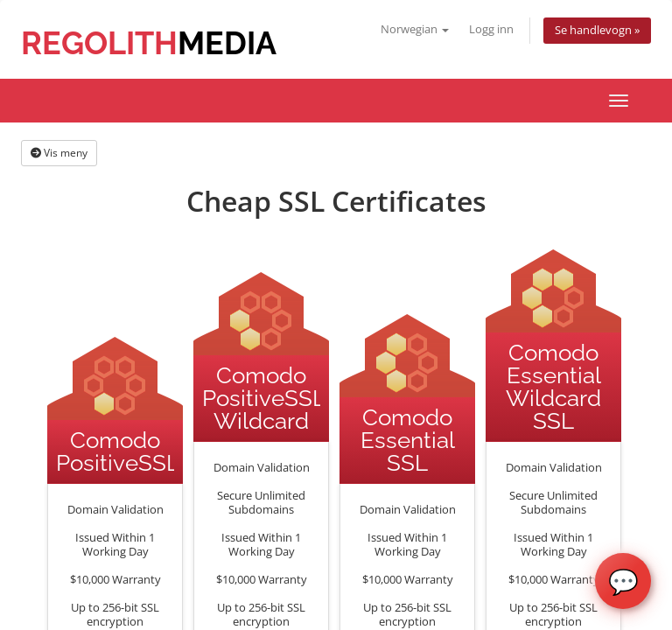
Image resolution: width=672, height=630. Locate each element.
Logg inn (491, 29)
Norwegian (415, 29)
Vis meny (59, 153)
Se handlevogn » (597, 30)
